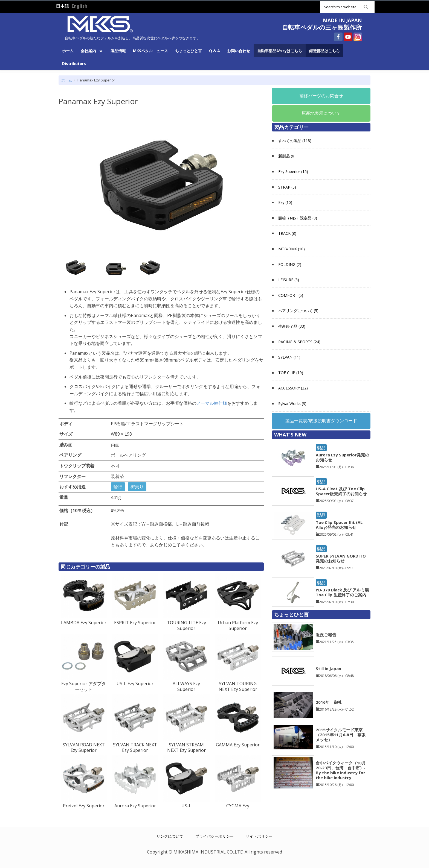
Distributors (74, 64)
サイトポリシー (259, 836)
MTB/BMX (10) (292, 249)
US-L (186, 806)
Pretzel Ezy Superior (84, 806)
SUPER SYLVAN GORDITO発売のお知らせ (341, 558)
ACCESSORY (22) (293, 388)
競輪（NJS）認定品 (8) (298, 218)
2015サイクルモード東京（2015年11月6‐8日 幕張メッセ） (341, 735)
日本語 (62, 6)
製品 (321, 448)
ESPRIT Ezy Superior (135, 623)
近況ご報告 (326, 635)
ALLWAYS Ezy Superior (186, 686)
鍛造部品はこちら (324, 51)
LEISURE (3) (289, 280)
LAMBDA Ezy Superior (84, 623)
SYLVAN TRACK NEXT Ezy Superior (135, 748)
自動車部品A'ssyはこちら (280, 51)
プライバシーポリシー (215, 836)
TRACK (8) (287, 233)
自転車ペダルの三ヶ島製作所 (322, 27)
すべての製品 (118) (295, 141)
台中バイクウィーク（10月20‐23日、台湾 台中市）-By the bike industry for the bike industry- (341, 770)
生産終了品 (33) (292, 326)
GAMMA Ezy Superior (238, 745)
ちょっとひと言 (189, 51)
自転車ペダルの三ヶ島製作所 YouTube (348, 37)
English (79, 6)
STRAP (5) (287, 187)
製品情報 (118, 51)
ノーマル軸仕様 (212, 403)
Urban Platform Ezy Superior (238, 625)
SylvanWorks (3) (292, 404)
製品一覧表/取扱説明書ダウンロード (321, 421)
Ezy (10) (285, 202)
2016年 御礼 (329, 702)
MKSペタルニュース (150, 51)
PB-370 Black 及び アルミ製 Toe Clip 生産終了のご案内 (342, 592)
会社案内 (91, 50)
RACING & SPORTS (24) (299, 342)
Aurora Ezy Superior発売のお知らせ (342, 457)
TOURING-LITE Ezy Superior (186, 625)
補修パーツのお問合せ (321, 96)
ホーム (68, 51)
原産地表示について (321, 113)
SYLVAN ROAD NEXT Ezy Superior (84, 748)
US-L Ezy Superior (135, 684)
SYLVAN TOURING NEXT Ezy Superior (238, 686)
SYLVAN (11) (289, 357)
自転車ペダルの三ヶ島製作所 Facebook (338, 37)
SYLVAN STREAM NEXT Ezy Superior (186, 748)
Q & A (215, 51)
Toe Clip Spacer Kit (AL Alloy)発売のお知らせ (339, 525)
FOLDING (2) (290, 264)
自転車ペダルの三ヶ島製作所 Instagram (358, 37)
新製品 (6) (287, 156)
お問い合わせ (239, 51)
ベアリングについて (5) (298, 311)
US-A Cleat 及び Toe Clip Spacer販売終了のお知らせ (341, 491)
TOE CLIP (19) (291, 373)
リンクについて (170, 836)
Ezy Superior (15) (293, 171)
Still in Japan (328, 668)
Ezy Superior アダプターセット (84, 686)
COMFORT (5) (291, 295)
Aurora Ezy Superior (135, 806)
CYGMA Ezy (238, 806)
